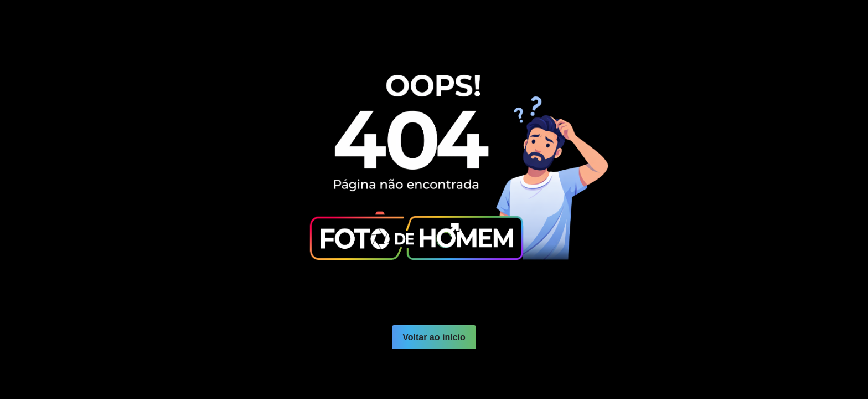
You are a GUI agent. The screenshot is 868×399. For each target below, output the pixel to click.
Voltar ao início (434, 337)
